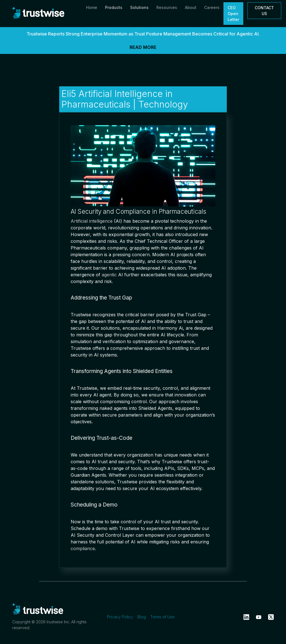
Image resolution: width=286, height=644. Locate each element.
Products (114, 7)
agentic (109, 275)
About (191, 7)
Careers (212, 7)
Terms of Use (162, 617)
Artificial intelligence (92, 221)
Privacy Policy (120, 617)
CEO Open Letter (233, 14)
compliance (83, 548)
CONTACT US (264, 11)
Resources (167, 7)
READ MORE (143, 47)
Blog (142, 617)
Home (92, 7)
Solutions (139, 7)
